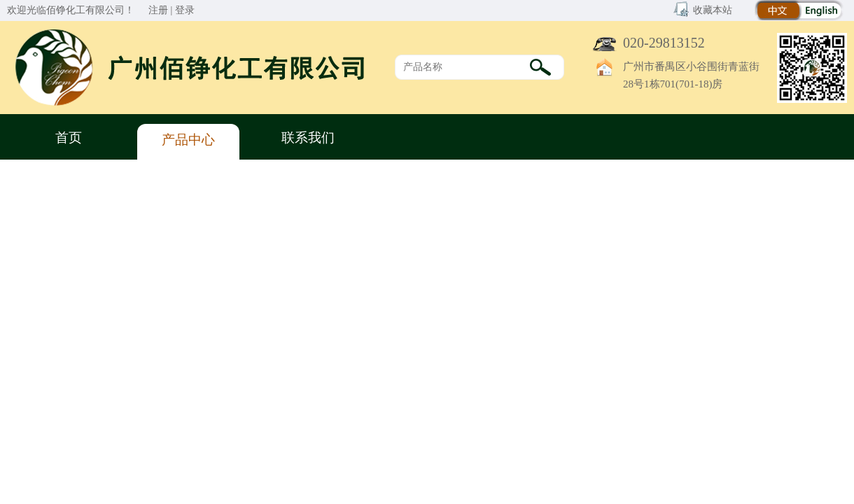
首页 (69, 138)
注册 (158, 10)
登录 (185, 10)
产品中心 (188, 140)
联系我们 (308, 138)
